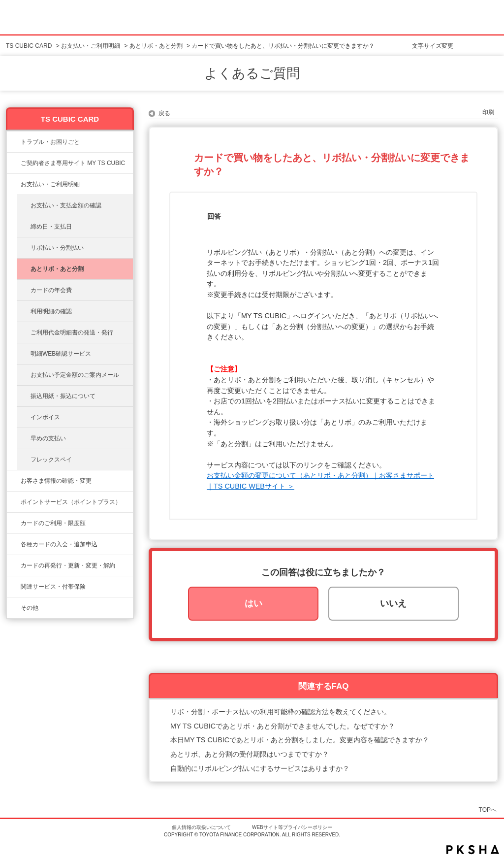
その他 (30, 608)
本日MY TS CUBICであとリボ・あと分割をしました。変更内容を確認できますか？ (300, 740)
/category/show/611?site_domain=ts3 (14, 608)
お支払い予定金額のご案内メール (75, 375)
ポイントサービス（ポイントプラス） (71, 502)
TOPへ (488, 810)
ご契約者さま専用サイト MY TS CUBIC (73, 163)
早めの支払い (48, 438)
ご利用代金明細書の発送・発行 (72, 332)
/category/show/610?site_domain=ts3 (14, 587)
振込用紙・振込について (63, 396)
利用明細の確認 (51, 311)
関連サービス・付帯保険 (53, 587)
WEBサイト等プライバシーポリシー (292, 827)
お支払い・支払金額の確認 (66, 205)
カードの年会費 (51, 290)
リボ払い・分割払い (57, 248)
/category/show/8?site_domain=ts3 (14, 523)
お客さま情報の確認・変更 (56, 481)
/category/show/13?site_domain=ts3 (14, 184)
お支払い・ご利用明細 (91, 46)
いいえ (393, 603)
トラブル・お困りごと (50, 142)
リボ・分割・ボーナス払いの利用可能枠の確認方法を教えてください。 (281, 712)
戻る (164, 113)
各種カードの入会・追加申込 (59, 544)
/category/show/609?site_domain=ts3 (14, 565)
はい (253, 603)
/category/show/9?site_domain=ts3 (14, 481)
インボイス (45, 417)
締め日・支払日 (51, 227)
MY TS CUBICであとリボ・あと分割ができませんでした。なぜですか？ (283, 726)
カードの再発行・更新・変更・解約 (68, 565)
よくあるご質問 (252, 73)
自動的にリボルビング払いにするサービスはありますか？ (260, 768)
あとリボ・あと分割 (156, 46)
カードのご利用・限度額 (53, 523)
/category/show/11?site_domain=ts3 (14, 142)
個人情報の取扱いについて (201, 827)
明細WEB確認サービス (61, 354)
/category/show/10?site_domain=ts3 (14, 163)
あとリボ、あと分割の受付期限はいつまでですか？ (250, 754)
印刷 (488, 112)
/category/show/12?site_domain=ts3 (14, 502)
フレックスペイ (51, 460)
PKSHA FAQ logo (473, 850)
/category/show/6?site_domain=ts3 (14, 544)
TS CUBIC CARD (29, 46)
